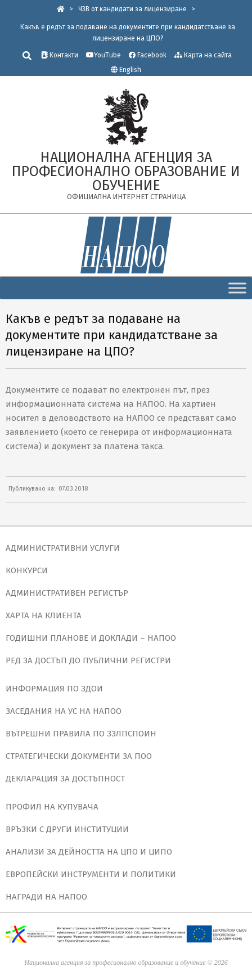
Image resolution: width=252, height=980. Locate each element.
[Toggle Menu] (237, 288)
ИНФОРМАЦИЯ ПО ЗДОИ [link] (54, 689)
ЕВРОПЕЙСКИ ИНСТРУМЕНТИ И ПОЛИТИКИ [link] (91, 874)
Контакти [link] (60, 55)
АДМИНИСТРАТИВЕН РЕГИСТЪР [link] (67, 593)
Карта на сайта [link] (203, 55)
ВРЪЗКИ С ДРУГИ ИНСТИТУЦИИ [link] (67, 829)
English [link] (130, 70)
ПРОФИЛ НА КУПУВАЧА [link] (52, 807)
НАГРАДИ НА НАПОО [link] (46, 897)
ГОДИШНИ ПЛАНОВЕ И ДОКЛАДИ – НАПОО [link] (91, 638)
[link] (61, 9)
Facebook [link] (148, 55)
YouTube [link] (103, 55)
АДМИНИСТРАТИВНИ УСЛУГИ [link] (63, 548)
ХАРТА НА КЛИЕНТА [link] (44, 615)
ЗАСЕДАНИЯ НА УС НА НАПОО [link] (64, 711)
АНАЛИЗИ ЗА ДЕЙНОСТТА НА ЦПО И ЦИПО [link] (89, 852)
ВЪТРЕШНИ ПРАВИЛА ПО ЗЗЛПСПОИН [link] (81, 734)
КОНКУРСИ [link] (27, 570)
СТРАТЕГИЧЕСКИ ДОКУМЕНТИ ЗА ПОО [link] (79, 756)
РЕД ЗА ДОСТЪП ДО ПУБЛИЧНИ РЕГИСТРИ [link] (88, 660)
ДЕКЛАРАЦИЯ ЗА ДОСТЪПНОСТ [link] (65, 779)
